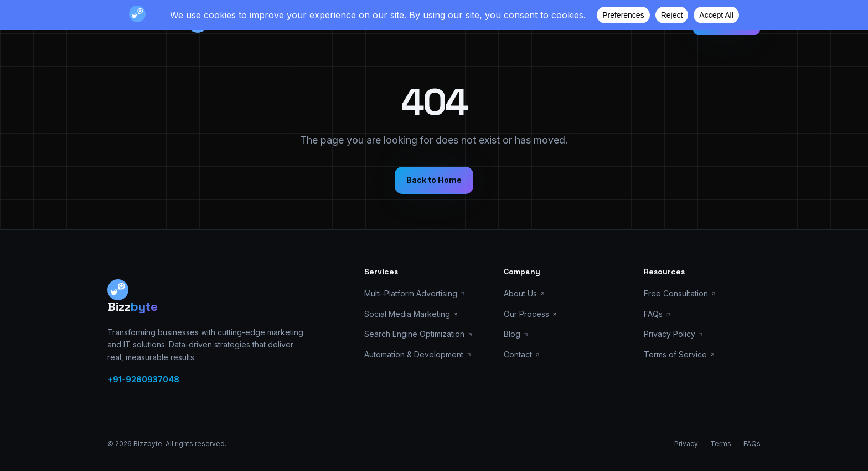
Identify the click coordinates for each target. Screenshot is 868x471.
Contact (522, 354)
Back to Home (434, 180)
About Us (525, 293)
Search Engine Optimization (418, 334)
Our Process (531, 314)
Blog (516, 334)
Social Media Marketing (411, 314)
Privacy (686, 444)
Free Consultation (680, 293)
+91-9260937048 (143, 379)
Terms (721, 444)
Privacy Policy (674, 334)
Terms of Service (680, 354)
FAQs (657, 314)
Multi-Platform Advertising (415, 293)
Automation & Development (418, 354)
